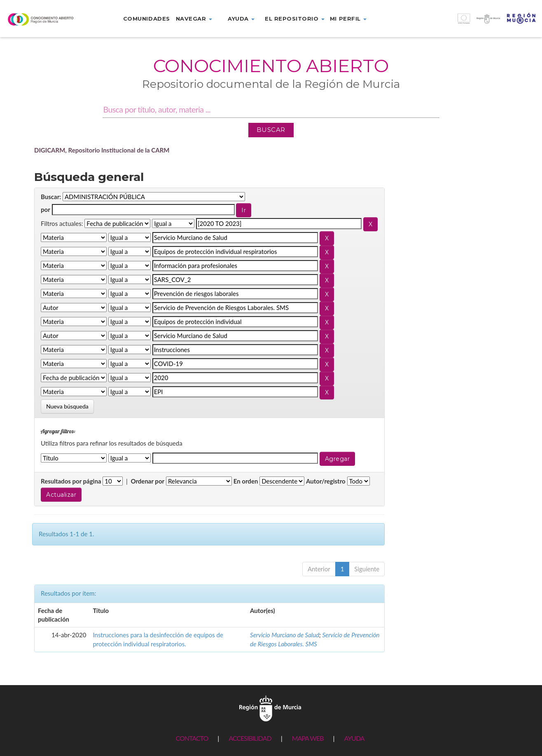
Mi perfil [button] (348, 19)
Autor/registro (326, 481)
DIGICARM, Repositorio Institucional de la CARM (102, 150)
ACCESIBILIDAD (250, 738)
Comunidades (147, 19)
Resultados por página (71, 481)
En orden (246, 481)
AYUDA (354, 738)
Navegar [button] (194, 19)
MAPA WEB (308, 738)
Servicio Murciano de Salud (285, 635)
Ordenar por (147, 481)
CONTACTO (192, 738)
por (46, 209)
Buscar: (51, 197)
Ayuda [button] (241, 19)
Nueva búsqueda (67, 406)
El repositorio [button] (295, 19)
